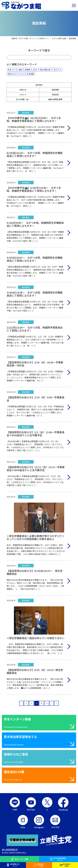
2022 (55, 70)
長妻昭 (27, 70)
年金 (10, 70)
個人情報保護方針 (10, 850)
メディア (23, 95)
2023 (35, 70)
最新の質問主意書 (55, 99)
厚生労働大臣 (45, 70)
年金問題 (30, 74)
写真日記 (55, 95)
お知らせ (23, 90)
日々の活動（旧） (23, 99)
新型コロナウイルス (16, 74)
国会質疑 (55, 90)
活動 (20, 70)
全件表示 (39, 85)
